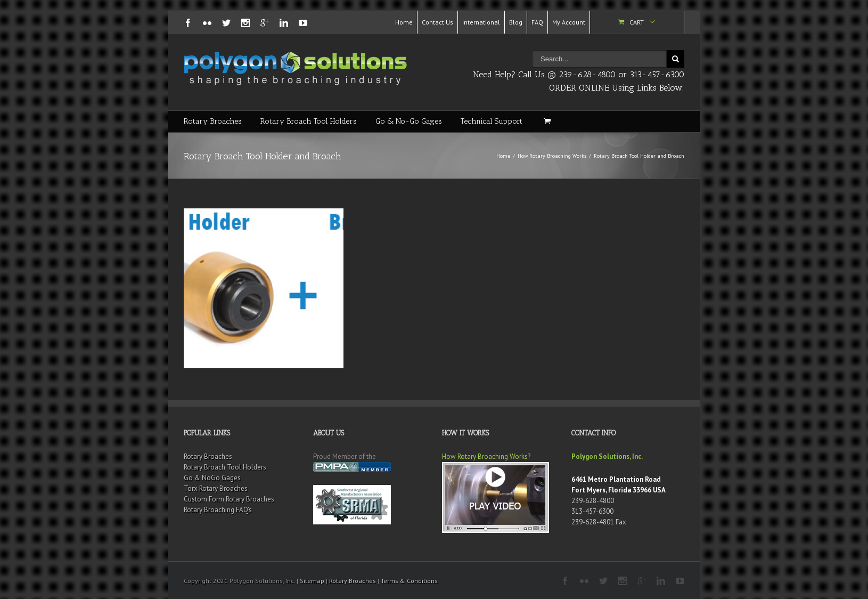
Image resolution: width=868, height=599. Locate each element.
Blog (516, 22)
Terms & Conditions (409, 581)
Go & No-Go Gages (409, 121)
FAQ (537, 22)
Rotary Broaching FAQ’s (218, 510)
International (481, 22)
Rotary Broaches (213, 121)
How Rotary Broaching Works (552, 156)
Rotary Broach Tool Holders (309, 121)
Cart (637, 22)
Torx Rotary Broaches (216, 488)
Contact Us (437, 22)
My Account (569, 22)
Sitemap (312, 581)
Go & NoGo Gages (212, 478)
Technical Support (492, 121)
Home (404, 22)
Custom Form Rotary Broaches (229, 499)
